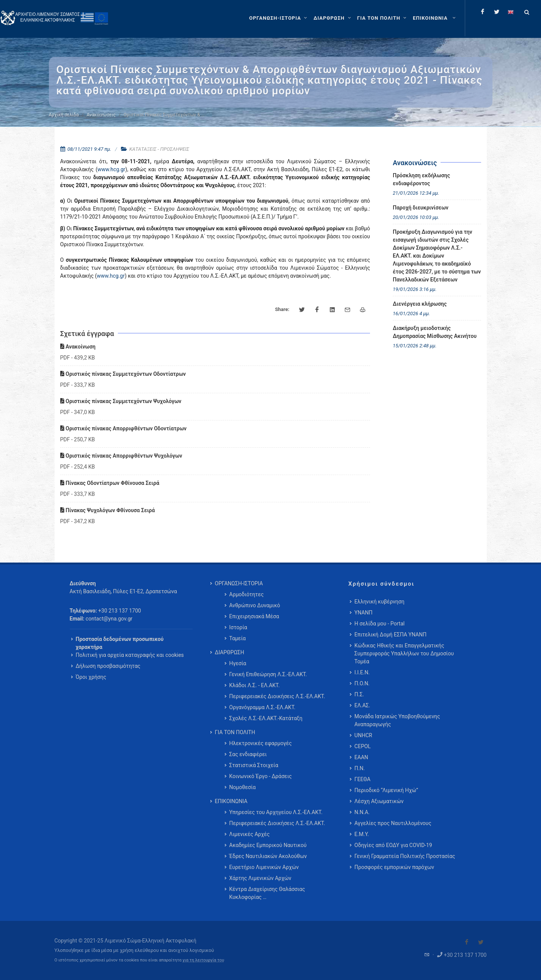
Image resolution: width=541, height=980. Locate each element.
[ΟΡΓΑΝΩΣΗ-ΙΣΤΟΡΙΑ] (279, 18)
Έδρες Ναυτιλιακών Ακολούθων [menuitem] (268, 856)
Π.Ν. (360, 768)
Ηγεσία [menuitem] (238, 663)
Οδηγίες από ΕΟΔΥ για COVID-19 (393, 845)
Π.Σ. (359, 694)
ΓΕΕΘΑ (362, 779)
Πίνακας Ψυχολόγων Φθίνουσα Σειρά (108, 510)
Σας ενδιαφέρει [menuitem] (248, 754)
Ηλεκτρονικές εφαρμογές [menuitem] (261, 743)
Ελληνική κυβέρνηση (379, 602)
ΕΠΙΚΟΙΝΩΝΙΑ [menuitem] (231, 801)
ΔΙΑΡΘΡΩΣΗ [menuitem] (230, 652)
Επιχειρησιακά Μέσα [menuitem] (254, 616)
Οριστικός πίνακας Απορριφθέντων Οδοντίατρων (124, 428)
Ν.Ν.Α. (362, 812)
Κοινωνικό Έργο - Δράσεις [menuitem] (261, 776)
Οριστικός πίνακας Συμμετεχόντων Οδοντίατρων (123, 374)
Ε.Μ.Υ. (362, 834)
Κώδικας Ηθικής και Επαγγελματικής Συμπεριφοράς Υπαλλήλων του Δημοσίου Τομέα (404, 653)
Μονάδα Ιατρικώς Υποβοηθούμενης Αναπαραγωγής (397, 720)
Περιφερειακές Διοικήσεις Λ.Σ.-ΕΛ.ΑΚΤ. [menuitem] (277, 696)
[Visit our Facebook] (467, 942)
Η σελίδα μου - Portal (379, 624)
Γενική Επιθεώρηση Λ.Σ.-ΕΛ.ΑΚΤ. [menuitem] (268, 674)
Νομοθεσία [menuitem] (243, 787)
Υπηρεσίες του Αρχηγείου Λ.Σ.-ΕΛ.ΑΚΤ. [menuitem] (276, 812)
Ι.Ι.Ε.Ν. (362, 672)
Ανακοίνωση (78, 347)
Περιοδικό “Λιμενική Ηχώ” (386, 790)
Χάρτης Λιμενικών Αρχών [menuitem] (260, 878)
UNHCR (363, 735)
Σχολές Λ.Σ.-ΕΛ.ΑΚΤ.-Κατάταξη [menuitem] (266, 718)
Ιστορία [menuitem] (238, 627)
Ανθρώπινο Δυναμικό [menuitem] (255, 605)
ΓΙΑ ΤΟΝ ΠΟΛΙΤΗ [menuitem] (235, 732)
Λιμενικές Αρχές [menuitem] (250, 834)
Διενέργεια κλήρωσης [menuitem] (420, 304)
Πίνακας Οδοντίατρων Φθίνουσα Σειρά (110, 483)
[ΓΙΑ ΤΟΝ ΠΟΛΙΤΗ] (383, 18)
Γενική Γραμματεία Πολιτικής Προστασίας (405, 856)
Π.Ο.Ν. (362, 683)
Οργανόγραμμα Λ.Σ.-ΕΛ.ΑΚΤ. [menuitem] (263, 707)
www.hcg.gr (111, 169)
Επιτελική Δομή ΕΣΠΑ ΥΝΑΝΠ (390, 635)
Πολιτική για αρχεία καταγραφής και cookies (130, 655)
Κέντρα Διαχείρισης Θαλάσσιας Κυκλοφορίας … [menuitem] (267, 893)
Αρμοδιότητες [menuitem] (247, 594)
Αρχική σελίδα (64, 115)
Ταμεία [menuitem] (238, 638)
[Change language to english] (511, 12)
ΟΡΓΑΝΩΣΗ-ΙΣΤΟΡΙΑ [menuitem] (239, 583)
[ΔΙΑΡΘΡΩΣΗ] (333, 18)
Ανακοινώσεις (101, 115)
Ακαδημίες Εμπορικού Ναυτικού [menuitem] (268, 845)
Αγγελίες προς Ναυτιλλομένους (393, 823)
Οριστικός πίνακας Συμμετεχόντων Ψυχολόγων (121, 401)
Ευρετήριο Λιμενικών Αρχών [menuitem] (264, 867)
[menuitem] (435, 18)
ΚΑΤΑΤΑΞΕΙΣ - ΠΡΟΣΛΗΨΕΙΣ (159, 149)
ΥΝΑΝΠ (364, 613)
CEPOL (363, 746)
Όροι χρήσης (91, 677)
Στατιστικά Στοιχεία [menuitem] (254, 765)
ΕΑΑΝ (361, 757)
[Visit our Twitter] (481, 942)
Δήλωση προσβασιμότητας (108, 666)
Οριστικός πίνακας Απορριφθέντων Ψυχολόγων (121, 456)
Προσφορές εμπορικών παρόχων (394, 867)
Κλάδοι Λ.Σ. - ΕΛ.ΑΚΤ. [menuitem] (255, 685)
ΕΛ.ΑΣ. (362, 705)
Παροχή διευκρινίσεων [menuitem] (421, 208)
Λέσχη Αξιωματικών (379, 801)
